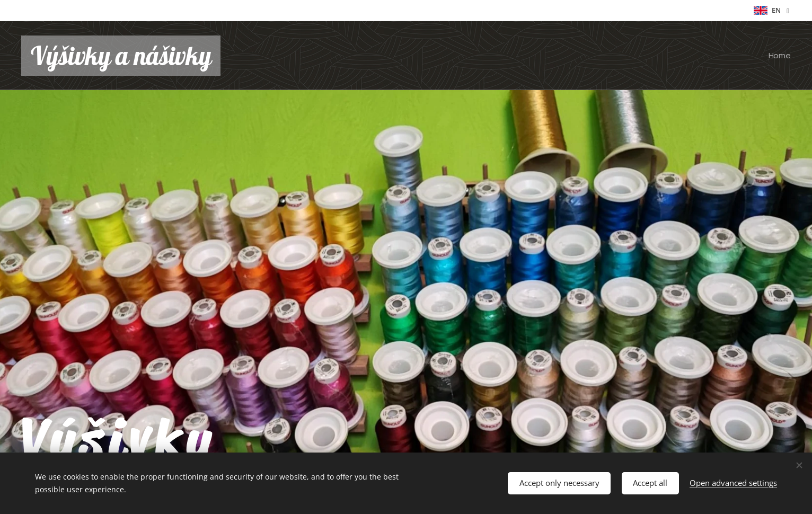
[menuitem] (778, 56)
